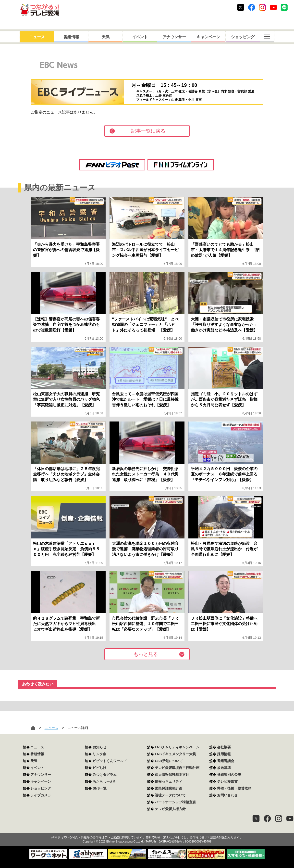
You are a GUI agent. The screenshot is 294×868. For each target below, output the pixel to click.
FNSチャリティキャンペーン (177, 747)
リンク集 (99, 754)
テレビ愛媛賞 (227, 781)
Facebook (252, 7)
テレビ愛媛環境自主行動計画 (177, 768)
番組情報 (71, 37)
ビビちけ (99, 768)
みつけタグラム (105, 775)
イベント (140, 37)
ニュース (37, 37)
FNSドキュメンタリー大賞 (175, 754)
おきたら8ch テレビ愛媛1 (40, 10)
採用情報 (224, 754)
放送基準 (224, 768)
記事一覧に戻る (148, 131)
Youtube (273, 7)
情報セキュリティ (169, 781)
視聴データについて (170, 795)
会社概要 (224, 747)
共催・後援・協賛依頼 (234, 788)
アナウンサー (174, 37)
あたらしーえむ (105, 781)
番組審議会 (226, 761)
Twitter (241, 7)
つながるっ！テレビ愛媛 (147, 829)
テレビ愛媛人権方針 (170, 809)
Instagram (262, 7)
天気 (106, 37)
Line (284, 7)
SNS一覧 (100, 788)
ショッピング (243, 37)
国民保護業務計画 (169, 788)
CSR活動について (169, 761)
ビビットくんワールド (110, 761)
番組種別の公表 (229, 775)
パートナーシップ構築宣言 (175, 802)
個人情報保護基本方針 (172, 775)
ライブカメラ (41, 795)
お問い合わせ (227, 795)
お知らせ (99, 747)
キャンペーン (208, 37)
